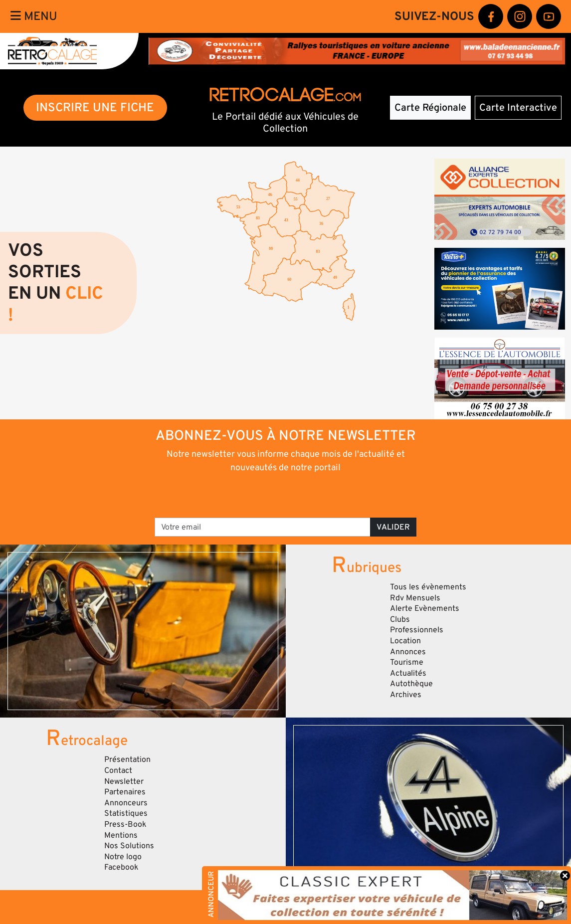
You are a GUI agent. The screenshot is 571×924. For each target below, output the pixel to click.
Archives (406, 695)
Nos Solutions (129, 846)
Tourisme (407, 662)
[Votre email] (263, 527)
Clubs (400, 619)
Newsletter (124, 781)
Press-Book (125, 824)
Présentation (127, 759)
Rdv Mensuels (415, 598)
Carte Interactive (518, 108)
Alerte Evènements (425, 608)
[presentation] (272, 495)
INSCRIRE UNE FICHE (95, 107)
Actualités (408, 673)
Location (405, 641)
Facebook (121, 867)
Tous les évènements (428, 587)
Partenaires (125, 792)
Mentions (121, 835)
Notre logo (123, 857)
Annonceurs (126, 803)
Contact (118, 770)
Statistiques (126, 813)
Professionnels (417, 630)
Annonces (408, 652)
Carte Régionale (430, 108)
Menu (34, 16)
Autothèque (411, 684)
